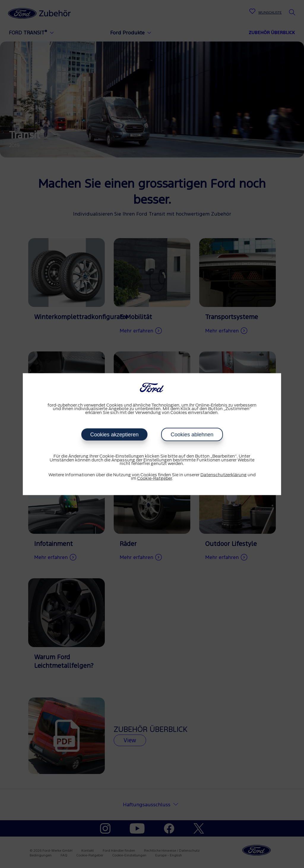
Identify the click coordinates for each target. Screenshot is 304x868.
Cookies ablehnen (192, 435)
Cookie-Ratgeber (155, 479)
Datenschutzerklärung (224, 475)
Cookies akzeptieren (114, 435)
